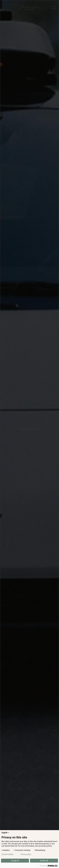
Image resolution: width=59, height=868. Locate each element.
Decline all (44, 861)
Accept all (15, 861)
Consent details (8, 854)
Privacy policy (26, 854)
